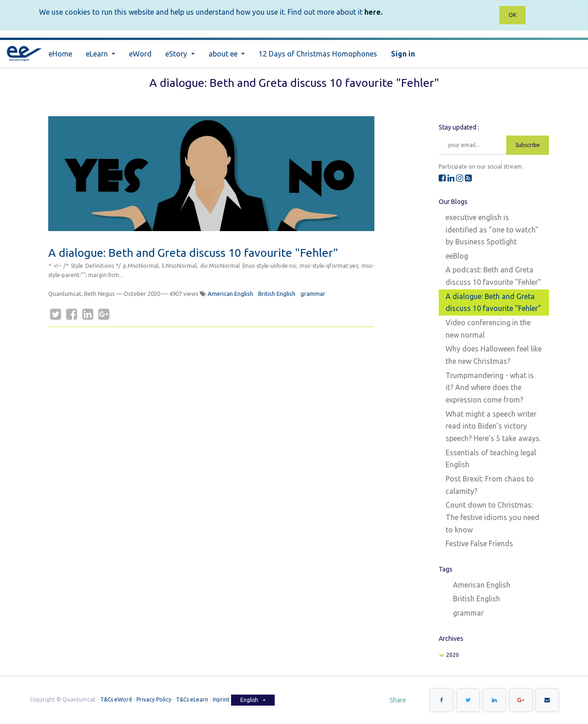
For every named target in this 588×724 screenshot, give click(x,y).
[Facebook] (72, 314)
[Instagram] (460, 178)
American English (230, 294)
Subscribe (528, 145)
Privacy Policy (154, 700)
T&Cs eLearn (192, 700)
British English (277, 294)
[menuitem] (60, 54)
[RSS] (468, 178)
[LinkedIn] (88, 314)
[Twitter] (56, 314)
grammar (313, 294)
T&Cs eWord (116, 700)
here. (373, 12)
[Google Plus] (104, 314)
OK (512, 15)
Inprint (222, 700)
